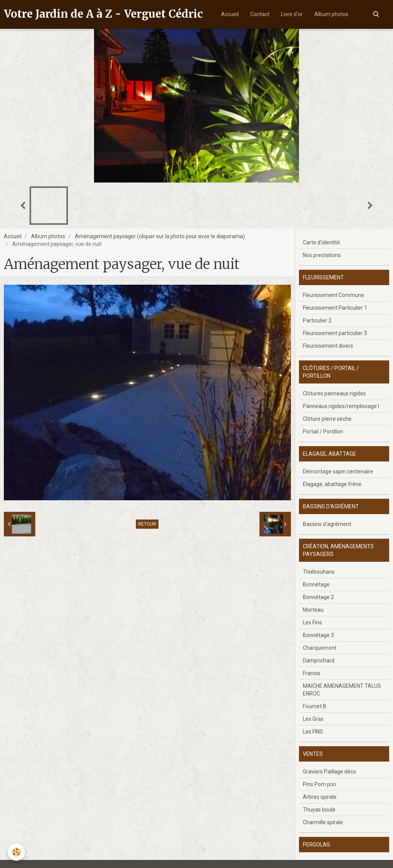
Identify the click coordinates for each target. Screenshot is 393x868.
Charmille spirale (323, 822)
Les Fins (312, 622)
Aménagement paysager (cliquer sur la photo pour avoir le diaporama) (160, 236)
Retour (147, 524)
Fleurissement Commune (334, 295)
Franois (312, 673)
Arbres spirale (320, 797)
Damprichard (319, 661)
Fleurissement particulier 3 (335, 333)
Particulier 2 (317, 320)
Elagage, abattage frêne (332, 484)
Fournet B (315, 706)
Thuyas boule (319, 810)
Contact (260, 14)
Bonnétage (316, 584)
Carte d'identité (321, 242)
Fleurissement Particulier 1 (335, 308)
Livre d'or (292, 14)
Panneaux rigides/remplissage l (341, 406)
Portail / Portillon (323, 432)
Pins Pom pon (320, 784)
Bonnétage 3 (318, 635)
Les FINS (313, 732)
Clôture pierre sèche (327, 419)
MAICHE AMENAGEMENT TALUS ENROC (342, 690)
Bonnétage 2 (318, 597)
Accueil (230, 14)
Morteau (313, 610)
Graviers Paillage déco (329, 772)
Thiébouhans (319, 572)
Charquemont (320, 648)
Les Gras (313, 719)
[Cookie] (16, 852)
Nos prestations (322, 255)
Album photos (331, 14)
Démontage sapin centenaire (338, 471)
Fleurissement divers (328, 346)
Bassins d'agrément (327, 524)
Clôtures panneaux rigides (334, 393)
